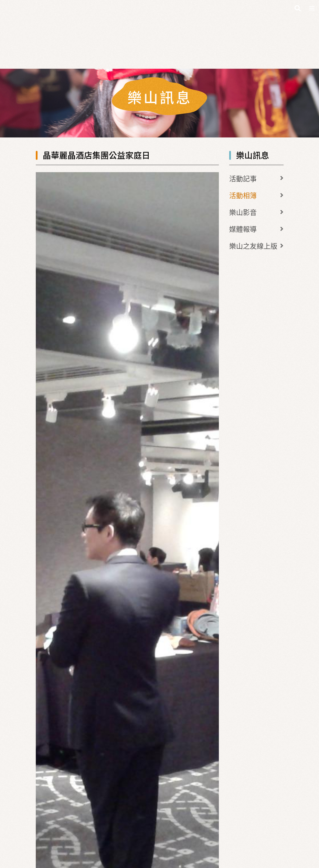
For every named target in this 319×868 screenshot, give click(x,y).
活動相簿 (243, 195)
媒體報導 (243, 229)
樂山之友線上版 (253, 246)
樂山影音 (243, 212)
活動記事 (243, 179)
